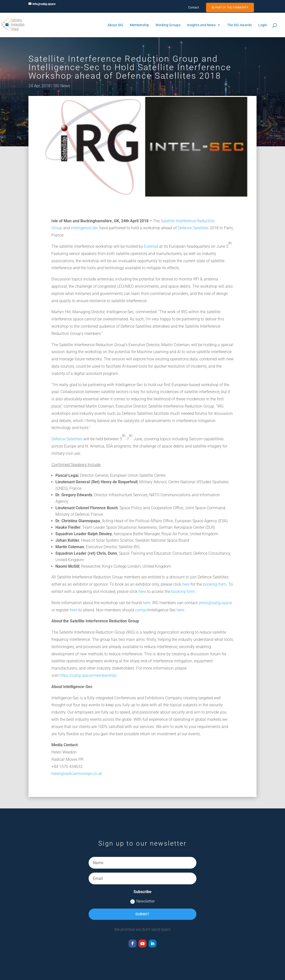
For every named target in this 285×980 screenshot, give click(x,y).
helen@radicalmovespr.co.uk (77, 774)
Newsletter (142, 901)
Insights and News (201, 25)
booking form (215, 584)
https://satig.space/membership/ (88, 675)
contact (142, 610)
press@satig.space (215, 603)
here (186, 584)
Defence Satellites (193, 228)
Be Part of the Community (230, 7)
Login (263, 25)
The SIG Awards (239, 25)
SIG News (62, 86)
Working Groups (168, 25)
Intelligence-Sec (85, 228)
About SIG (115, 25)
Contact (194, 8)
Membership (139, 25)
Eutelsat (151, 246)
